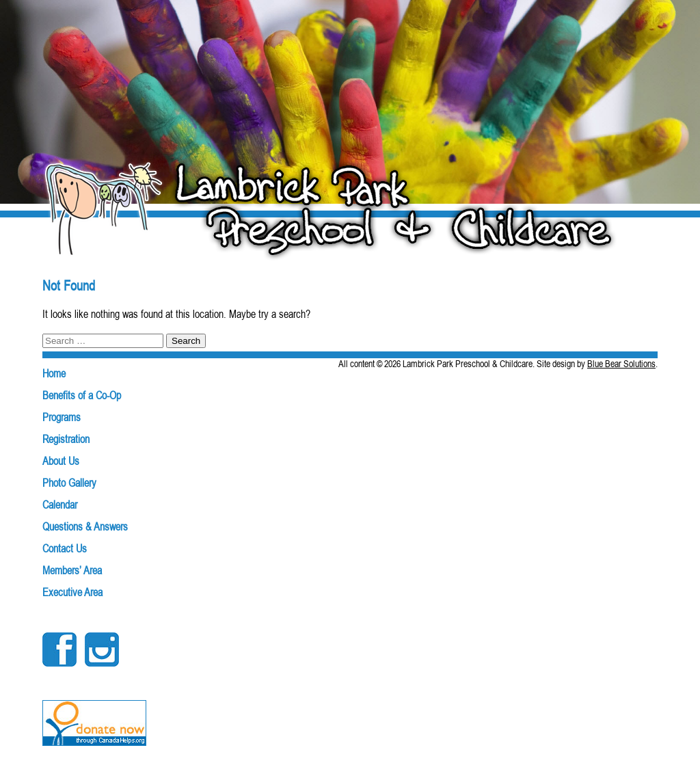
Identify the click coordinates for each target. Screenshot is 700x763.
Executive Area (72, 592)
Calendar (60, 505)
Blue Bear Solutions (621, 364)
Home (54, 373)
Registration (66, 439)
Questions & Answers (85, 526)
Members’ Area (72, 570)
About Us (61, 461)
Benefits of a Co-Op (82, 395)
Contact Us (65, 548)
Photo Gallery (69, 483)
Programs (62, 417)
